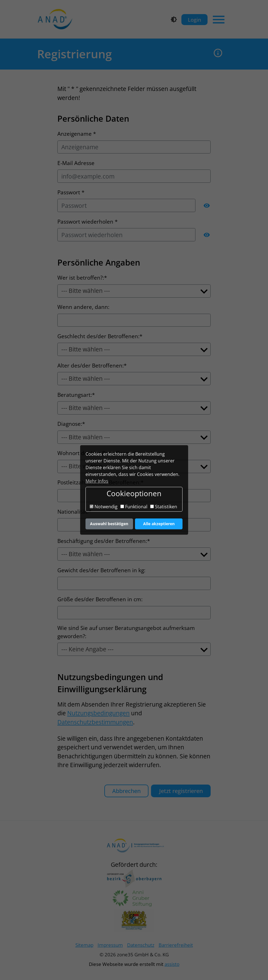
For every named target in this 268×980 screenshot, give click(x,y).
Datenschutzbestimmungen (95, 722)
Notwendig (104, 506)
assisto (172, 964)
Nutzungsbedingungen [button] (98, 713)
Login (194, 20)
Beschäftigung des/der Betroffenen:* (104, 541)
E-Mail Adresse (76, 163)
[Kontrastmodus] (174, 19)
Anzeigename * (77, 134)
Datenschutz (141, 945)
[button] (218, 54)
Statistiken (164, 506)
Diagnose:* (71, 424)
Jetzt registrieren (181, 791)
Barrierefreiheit (176, 945)
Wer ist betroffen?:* (82, 278)
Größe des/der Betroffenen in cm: (100, 599)
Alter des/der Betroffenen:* (92, 366)
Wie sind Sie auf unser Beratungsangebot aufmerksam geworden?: (126, 632)
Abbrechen (126, 791)
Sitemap (84, 945)
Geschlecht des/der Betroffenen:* (100, 336)
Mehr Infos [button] (97, 481)
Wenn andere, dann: (83, 307)
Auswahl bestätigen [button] (109, 524)
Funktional (134, 506)
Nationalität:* (74, 512)
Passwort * (71, 192)
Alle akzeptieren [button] (159, 524)
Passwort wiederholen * (87, 222)
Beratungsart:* (76, 395)
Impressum (110, 945)
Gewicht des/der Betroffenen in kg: (101, 570)
